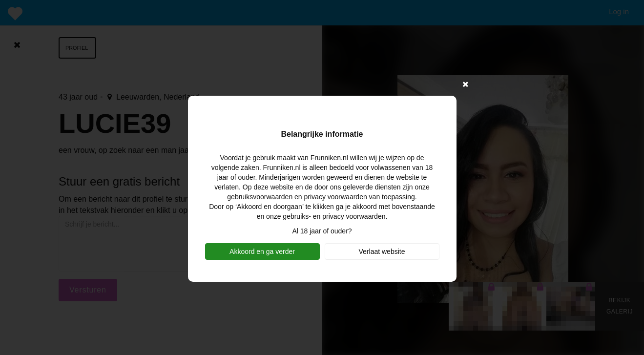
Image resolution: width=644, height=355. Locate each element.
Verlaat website (382, 251)
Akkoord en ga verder (262, 251)
